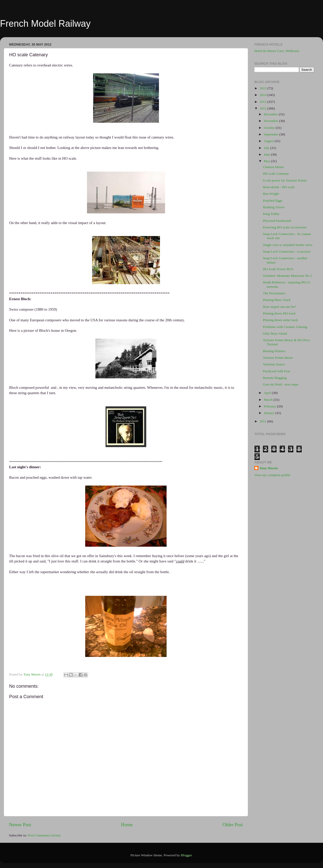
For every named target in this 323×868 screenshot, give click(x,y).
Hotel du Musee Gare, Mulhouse (277, 51)
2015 (263, 88)
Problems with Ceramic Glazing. (285, 327)
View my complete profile (272, 475)
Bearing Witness (274, 351)
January (269, 413)
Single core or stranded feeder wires (288, 245)
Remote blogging (275, 378)
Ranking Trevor (274, 207)
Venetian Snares (274, 364)
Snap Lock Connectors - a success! (287, 251)
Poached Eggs (273, 201)
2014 (263, 95)
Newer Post (20, 825)
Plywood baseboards (277, 221)
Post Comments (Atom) (44, 835)
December (271, 114)
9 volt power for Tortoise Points (285, 180)
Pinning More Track (277, 300)
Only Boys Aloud (275, 333)
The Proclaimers (274, 293)
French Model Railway (45, 24)
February (270, 406)
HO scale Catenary (276, 174)
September (271, 134)
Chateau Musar (273, 167)
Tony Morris (269, 468)
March (269, 400)
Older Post (233, 825)
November (271, 121)
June (267, 154)
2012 (263, 108)
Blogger (186, 855)
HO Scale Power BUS (278, 269)
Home (127, 825)
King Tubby (271, 214)
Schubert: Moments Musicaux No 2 (288, 276)
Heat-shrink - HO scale (279, 187)
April (268, 393)
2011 (263, 421)
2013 (263, 102)
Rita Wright (271, 194)
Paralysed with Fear (277, 371)
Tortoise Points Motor (278, 358)
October (270, 128)
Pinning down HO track (279, 313)
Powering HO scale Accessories (285, 227)
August (269, 141)
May (267, 161)
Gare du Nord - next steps (281, 384)
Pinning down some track (281, 320)
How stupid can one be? (280, 307)
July (267, 148)
